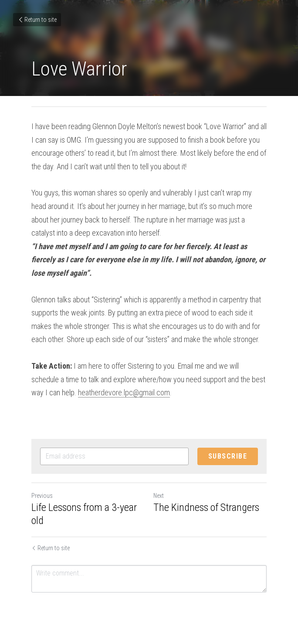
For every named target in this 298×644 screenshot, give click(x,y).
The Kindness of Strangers (206, 507)
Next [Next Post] (159, 496)
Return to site (37, 20)
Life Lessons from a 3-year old (84, 514)
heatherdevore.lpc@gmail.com (124, 392)
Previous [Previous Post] (42, 496)
